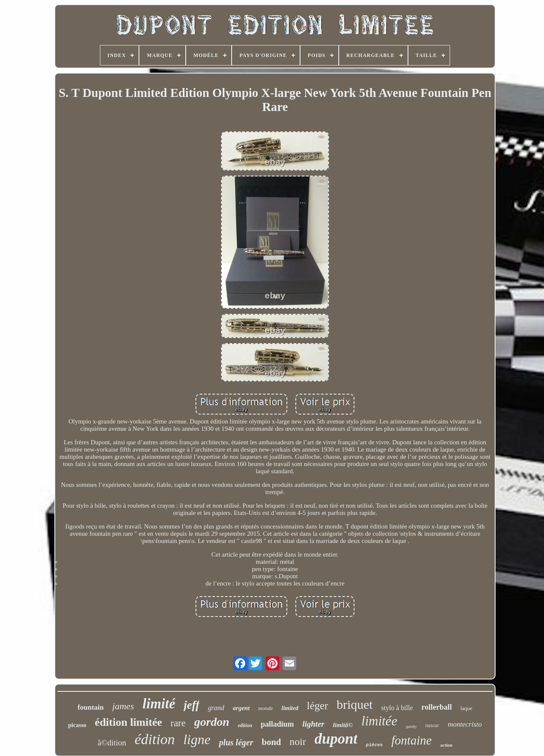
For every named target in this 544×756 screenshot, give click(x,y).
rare (178, 723)
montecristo (465, 724)
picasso (77, 725)
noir (298, 742)
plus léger (236, 742)
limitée (379, 721)
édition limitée (128, 722)
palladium (277, 724)
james (123, 706)
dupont (336, 739)
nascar (432, 725)
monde (266, 708)
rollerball (437, 707)
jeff (191, 705)
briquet (355, 704)
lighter (314, 724)
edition (245, 725)
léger (317, 706)
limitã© (343, 725)
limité (159, 704)
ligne (197, 739)
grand (216, 708)
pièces (374, 745)
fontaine (412, 740)
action (446, 745)
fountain (91, 707)
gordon (212, 722)
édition (155, 739)
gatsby (411, 726)
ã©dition (112, 743)
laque (466, 708)
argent (241, 708)
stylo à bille (397, 708)
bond (272, 742)
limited (290, 708)
